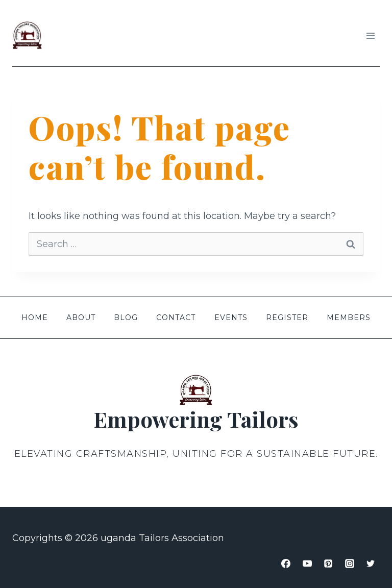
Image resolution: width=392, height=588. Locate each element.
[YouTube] (307, 563)
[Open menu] (370, 35)
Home (35, 317)
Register (287, 317)
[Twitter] (371, 563)
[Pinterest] (328, 563)
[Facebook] (286, 563)
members (349, 317)
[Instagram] (350, 563)
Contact (176, 317)
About (81, 317)
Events (231, 317)
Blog (126, 317)
